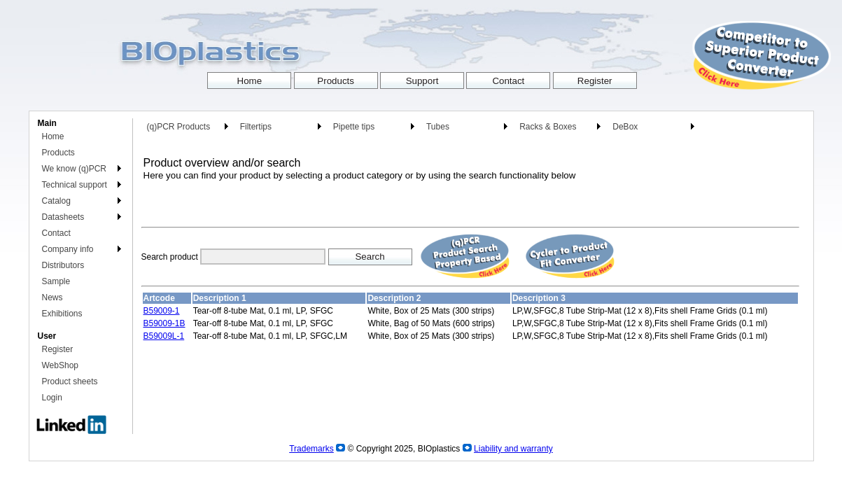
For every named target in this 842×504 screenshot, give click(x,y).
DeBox (625, 127)
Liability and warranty (513, 449)
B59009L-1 (164, 336)
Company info (68, 249)
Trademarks (311, 449)
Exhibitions (62, 314)
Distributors (63, 265)
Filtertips (256, 127)
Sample (56, 281)
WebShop (60, 365)
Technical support (75, 185)
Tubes (438, 127)
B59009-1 (162, 311)
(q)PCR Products (179, 127)
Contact (56, 233)
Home (53, 136)
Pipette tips (354, 127)
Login (52, 398)
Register (58, 349)
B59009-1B (164, 323)
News (52, 297)
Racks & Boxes (548, 127)
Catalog (56, 201)
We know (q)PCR (74, 169)
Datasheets (63, 217)
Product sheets (70, 381)
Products (58, 153)
